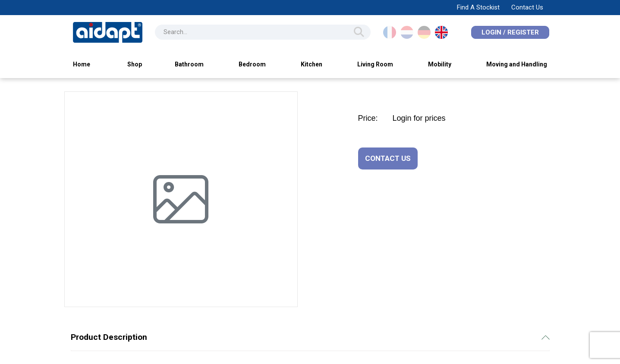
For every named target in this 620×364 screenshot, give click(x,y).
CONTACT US (388, 158)
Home (82, 64)
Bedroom (252, 64)
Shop (135, 64)
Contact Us (527, 7)
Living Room (375, 64)
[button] (84, 199)
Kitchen (312, 64)
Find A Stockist (478, 7)
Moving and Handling (517, 64)
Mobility (440, 64)
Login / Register (510, 32)
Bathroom (189, 64)
